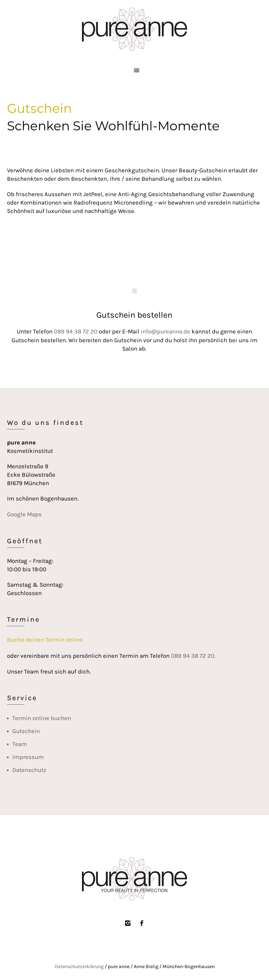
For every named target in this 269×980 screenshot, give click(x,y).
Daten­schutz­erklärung (79, 967)
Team (20, 744)
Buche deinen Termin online (45, 640)
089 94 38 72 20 (76, 331)
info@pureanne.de (165, 331)
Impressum (28, 757)
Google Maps (24, 514)
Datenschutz (29, 770)
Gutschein (26, 731)
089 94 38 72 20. (193, 656)
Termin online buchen (42, 718)
